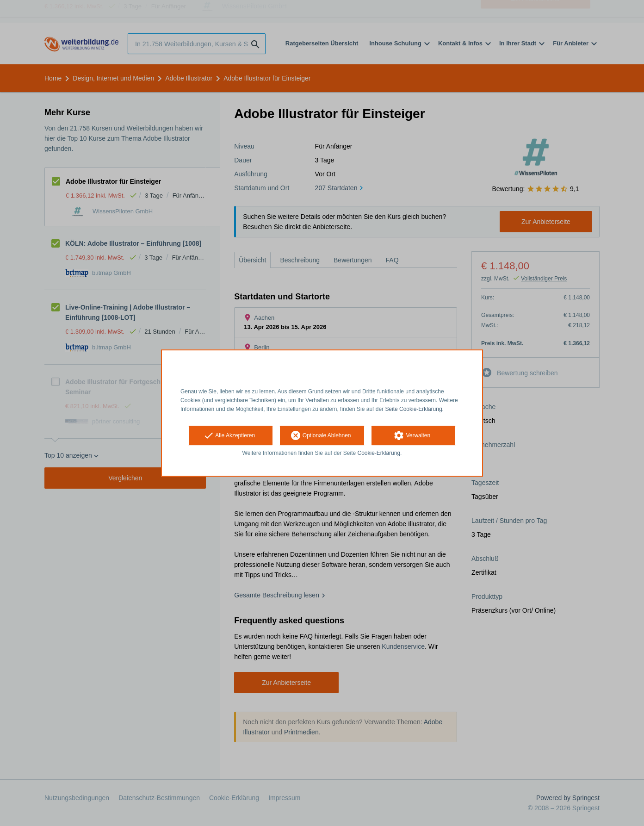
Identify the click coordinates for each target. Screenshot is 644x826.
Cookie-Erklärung (379, 453)
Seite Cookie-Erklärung (413, 409)
